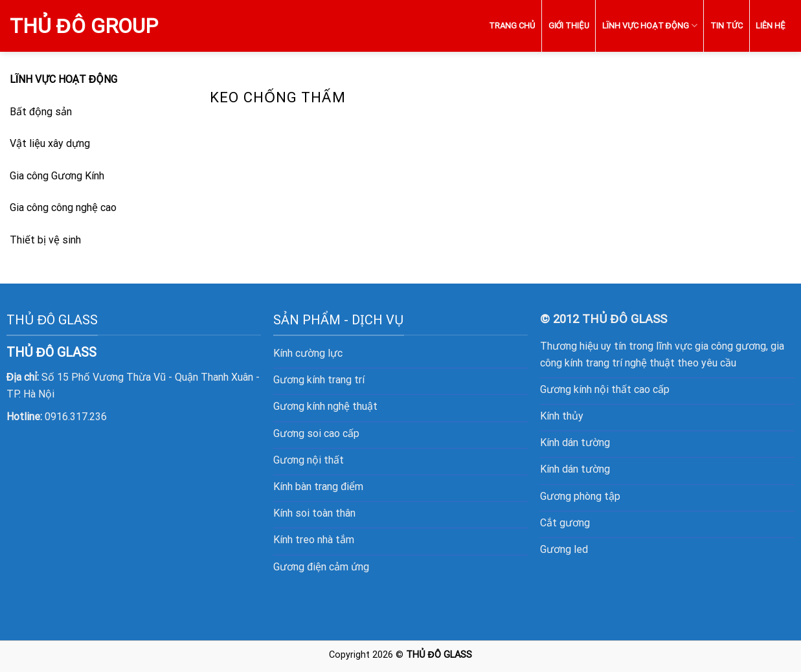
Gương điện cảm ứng (321, 567)
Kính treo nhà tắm (314, 540)
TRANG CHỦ (512, 26)
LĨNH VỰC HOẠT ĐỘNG (650, 26)
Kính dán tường (575, 442)
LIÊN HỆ (770, 26)
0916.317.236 (76, 417)
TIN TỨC (727, 26)
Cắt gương (565, 523)
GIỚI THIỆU (569, 26)
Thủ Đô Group (84, 26)
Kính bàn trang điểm (318, 487)
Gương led (564, 549)
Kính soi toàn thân (314, 513)
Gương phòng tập (580, 496)
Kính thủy (562, 416)
